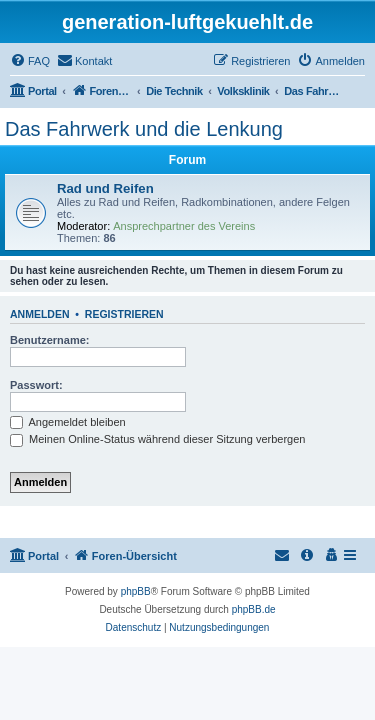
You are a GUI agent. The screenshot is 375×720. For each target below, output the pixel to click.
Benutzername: (49, 340)
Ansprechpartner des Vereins (184, 226)
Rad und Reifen (105, 188)
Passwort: (36, 385)
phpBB (136, 591)
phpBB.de (254, 609)
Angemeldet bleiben (68, 422)
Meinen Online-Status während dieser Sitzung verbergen (157, 439)
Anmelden (40, 314)
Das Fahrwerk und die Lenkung (144, 129)
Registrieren (124, 314)
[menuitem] (30, 61)
